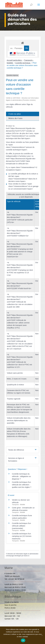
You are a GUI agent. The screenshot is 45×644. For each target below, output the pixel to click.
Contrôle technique (23, 63)
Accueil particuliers (14, 60)
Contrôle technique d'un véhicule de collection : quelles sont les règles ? (22, 485)
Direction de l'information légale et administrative (23, 554)
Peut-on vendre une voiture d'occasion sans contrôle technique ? (22, 65)
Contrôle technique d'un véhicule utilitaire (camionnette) (21, 526)
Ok (23, 640)
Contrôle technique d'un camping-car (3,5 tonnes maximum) (22, 536)
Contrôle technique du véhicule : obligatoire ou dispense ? (21, 476)
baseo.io (27, 556)
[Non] (42, 635)
